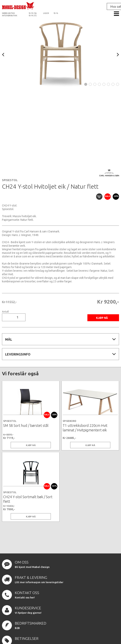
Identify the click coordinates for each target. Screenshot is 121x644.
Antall (5, 312)
